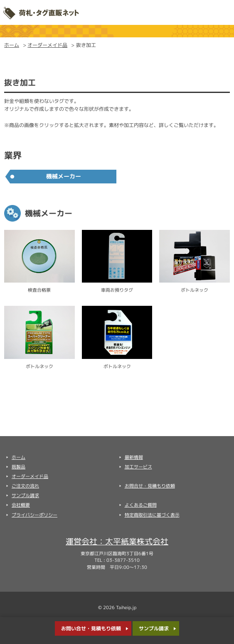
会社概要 (21, 505)
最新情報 (134, 457)
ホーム (12, 45)
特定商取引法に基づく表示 (152, 515)
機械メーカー (64, 176)
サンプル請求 (154, 628)
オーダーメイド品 (47, 45)
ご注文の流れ (25, 486)
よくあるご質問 (141, 505)
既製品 (18, 467)
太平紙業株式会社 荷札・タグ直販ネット (41, 12)
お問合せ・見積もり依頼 (150, 486)
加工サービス (138, 467)
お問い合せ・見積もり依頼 (91, 628)
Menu (222, 12)
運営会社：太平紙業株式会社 (117, 541)
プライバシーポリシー (34, 515)
